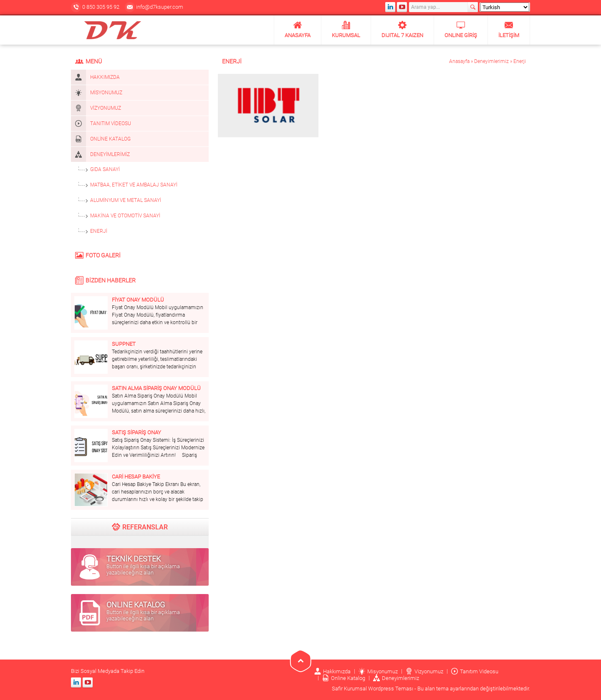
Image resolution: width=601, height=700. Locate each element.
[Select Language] (505, 7)
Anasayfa (459, 61)
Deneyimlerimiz (491, 61)
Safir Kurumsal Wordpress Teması (372, 689)
